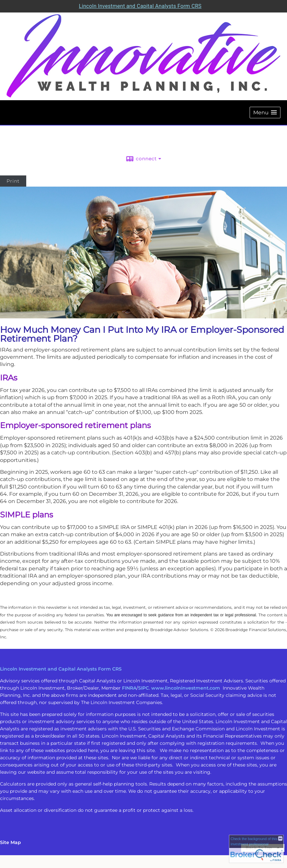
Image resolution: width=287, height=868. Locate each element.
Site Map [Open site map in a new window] (10, 842)
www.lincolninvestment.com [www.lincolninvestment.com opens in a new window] (186, 688)
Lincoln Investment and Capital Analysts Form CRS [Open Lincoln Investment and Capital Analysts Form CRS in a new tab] (140, 6)
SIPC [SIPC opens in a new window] (143, 688)
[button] (265, 113)
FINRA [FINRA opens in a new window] (129, 688)
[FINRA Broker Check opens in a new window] (256, 849)
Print (13, 181)
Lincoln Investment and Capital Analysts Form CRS (61, 669)
